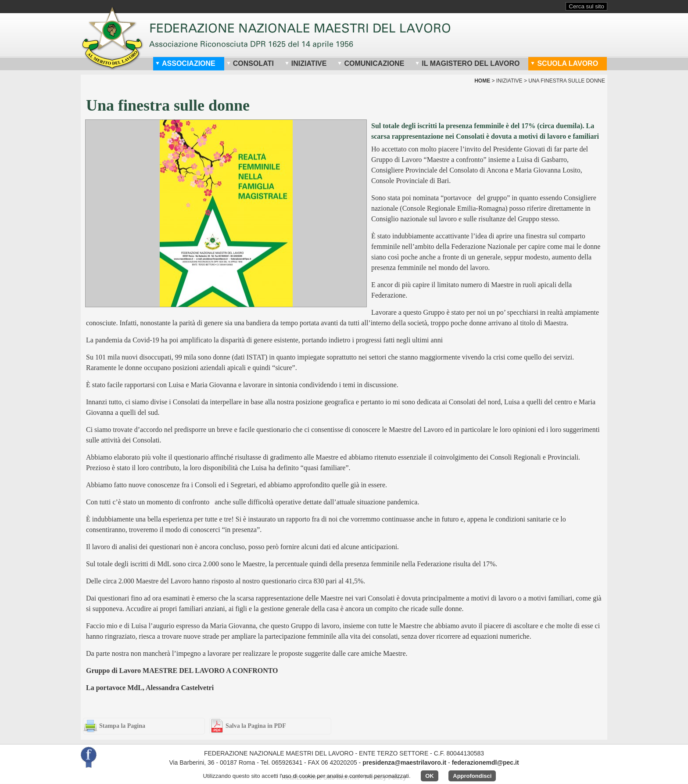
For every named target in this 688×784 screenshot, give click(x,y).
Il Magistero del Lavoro (467, 63)
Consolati (250, 63)
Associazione (185, 63)
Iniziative (306, 63)
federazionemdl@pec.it (486, 762)
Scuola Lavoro (564, 63)
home (482, 81)
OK (430, 776)
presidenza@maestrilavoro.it (404, 762)
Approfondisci (472, 776)
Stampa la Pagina (122, 726)
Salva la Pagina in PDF (256, 726)
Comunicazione (371, 63)
